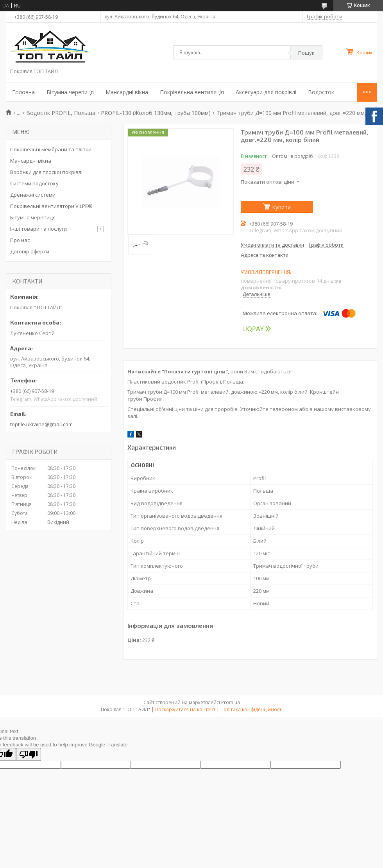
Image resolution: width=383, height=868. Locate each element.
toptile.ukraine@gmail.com (41, 424)
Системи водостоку (34, 183)
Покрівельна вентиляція (192, 92)
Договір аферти (30, 251)
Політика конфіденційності (251, 709)
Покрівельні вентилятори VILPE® (51, 206)
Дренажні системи (33, 195)
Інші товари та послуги (38, 229)
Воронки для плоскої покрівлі (46, 172)
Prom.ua (231, 702)
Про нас (20, 240)
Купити (281, 207)
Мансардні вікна (127, 92)
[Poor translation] (29, 754)
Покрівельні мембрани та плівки (51, 149)
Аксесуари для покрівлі (266, 92)
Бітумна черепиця (70, 92)
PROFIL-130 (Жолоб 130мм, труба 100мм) (156, 113)
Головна (23, 92)
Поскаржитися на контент (185, 709)
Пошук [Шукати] (306, 53)
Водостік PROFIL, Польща (61, 113)
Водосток (321, 92)
